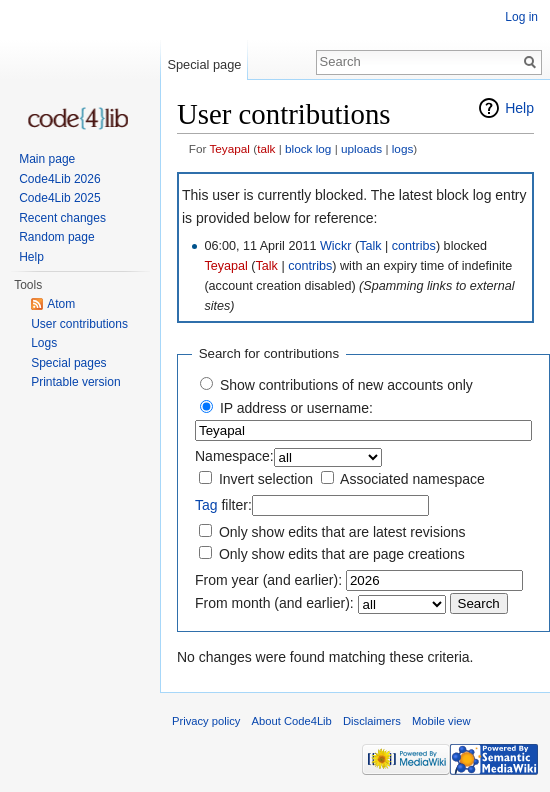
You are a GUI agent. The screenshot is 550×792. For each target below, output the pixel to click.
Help (519, 108)
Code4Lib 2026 (59, 179)
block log (308, 148)
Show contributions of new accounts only (346, 385)
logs (403, 148)
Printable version (75, 382)
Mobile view (441, 721)
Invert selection (266, 479)
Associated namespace (412, 479)
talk (266, 148)
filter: (223, 505)
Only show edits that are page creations (342, 554)
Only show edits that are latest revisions (342, 532)
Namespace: (234, 456)
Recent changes (62, 218)
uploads (361, 148)
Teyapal (229, 148)
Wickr (335, 246)
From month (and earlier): (274, 603)
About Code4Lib (292, 721)
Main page (47, 159)
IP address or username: (296, 408)
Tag (206, 505)
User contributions (79, 324)
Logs (44, 343)
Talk (370, 246)
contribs (414, 246)
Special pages (68, 363)
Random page (56, 237)
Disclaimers (372, 721)
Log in (521, 17)
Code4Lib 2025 (59, 198)
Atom (61, 304)
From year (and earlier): (268, 580)
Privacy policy (206, 721)
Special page (204, 64)
